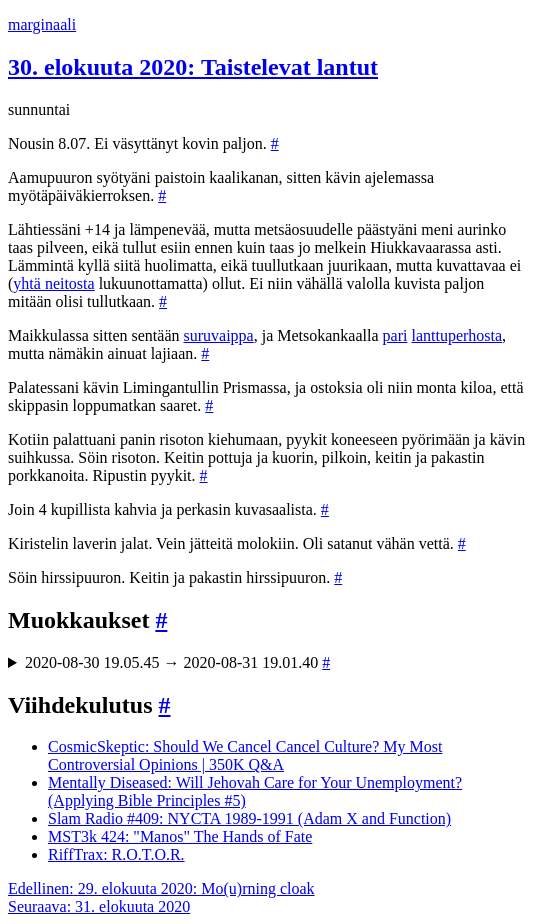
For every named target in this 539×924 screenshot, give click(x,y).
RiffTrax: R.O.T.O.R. (116, 854)
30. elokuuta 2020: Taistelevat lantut (193, 67)
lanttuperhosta (456, 335)
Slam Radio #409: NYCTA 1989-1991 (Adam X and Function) (249, 818)
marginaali (42, 24)
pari (395, 335)
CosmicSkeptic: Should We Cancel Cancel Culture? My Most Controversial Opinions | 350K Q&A (245, 755)
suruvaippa (219, 335)
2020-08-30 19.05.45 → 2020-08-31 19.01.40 (177, 662)
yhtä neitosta (53, 283)
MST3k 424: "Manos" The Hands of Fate (180, 836)
